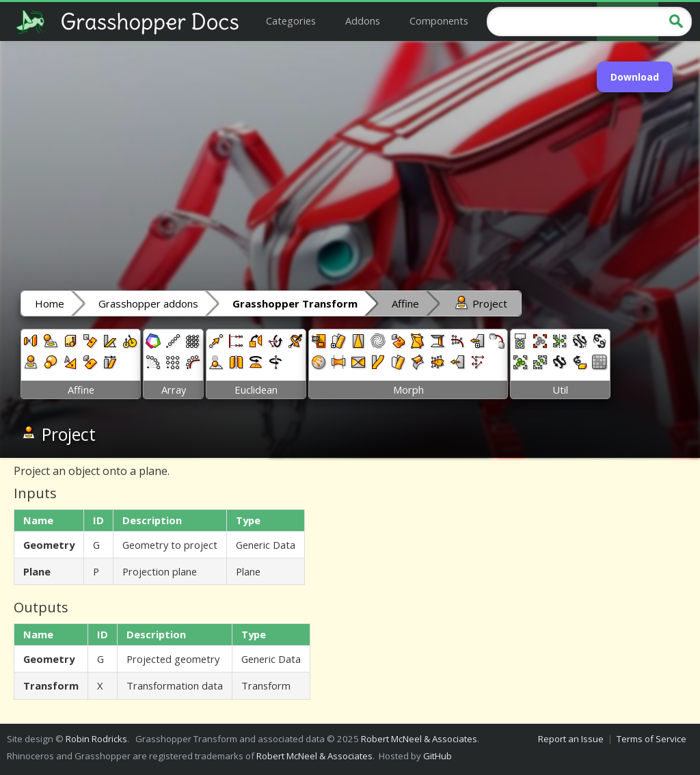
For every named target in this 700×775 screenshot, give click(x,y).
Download (635, 77)
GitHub (437, 756)
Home (50, 303)
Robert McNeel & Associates (419, 739)
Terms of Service (651, 739)
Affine (405, 303)
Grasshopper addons (148, 303)
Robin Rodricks (96, 739)
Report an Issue (571, 739)
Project (480, 303)
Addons (363, 21)
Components (439, 21)
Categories (291, 21)
